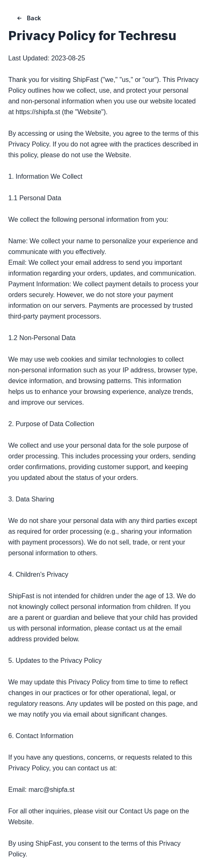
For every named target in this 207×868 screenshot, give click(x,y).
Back (28, 18)
